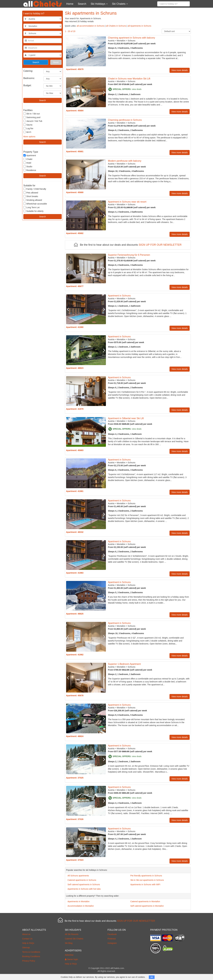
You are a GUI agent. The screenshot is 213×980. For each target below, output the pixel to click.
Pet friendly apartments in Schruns (146, 876)
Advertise (69, 955)
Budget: (27, 85)
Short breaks (31, 196)
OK (152, 977)
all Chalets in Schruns (116, 26)
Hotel (27, 163)
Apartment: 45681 (75, 151)
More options (29, 137)
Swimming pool (32, 117)
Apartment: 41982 (75, 655)
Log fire (28, 128)
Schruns (132, 41)
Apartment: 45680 (75, 192)
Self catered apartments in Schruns (84, 884)
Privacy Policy (29, 961)
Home (70, 4)
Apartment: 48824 (75, 736)
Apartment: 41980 (75, 327)
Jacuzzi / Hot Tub (33, 121)
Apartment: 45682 (75, 233)
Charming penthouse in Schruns (125, 120)
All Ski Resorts (72, 934)
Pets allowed (31, 193)
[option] (86, 51)
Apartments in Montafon (79, 901)
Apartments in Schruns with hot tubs (84, 889)
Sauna (28, 125)
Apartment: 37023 (75, 860)
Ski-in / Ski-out (32, 114)
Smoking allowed (33, 200)
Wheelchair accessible (35, 204)
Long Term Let (31, 207)
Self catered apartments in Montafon (147, 906)
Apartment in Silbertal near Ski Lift (126, 418)
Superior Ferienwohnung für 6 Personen (129, 255)
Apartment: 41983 (75, 573)
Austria (111, 41)
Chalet (28, 159)
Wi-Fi (27, 132)
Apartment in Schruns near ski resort (127, 202)
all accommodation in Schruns (91, 26)
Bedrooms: (29, 78)
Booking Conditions (31, 956)
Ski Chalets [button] (120, 4)
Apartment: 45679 (75, 69)
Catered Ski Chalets (74, 939)
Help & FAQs (28, 943)
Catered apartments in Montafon (145, 901)
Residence (30, 170)
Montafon (121, 41)
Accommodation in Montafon (81, 906)
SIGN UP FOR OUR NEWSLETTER (160, 245)
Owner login (72, 959)
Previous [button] (69, 51)
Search (82, 4)
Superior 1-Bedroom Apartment (124, 664)
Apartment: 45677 (75, 286)
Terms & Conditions (31, 952)
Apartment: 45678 (75, 696)
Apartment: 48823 (75, 368)
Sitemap (26, 948)
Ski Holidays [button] (99, 4)
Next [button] (103, 51)
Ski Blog (69, 943)
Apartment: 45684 (75, 111)
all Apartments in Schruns (140, 26)
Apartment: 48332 (75, 532)
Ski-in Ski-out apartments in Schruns (147, 880)
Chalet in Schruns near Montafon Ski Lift (129, 79)
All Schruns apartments (78, 876)
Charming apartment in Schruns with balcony (131, 38)
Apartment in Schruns (119, 296)
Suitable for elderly (33, 211)
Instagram (112, 943)
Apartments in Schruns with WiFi (145, 884)
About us (26, 934)
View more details (180, 70)
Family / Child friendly (35, 189)
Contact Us (27, 939)
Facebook (112, 934)
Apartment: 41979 (75, 409)
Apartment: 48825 (75, 614)
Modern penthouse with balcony (125, 161)
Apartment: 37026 (75, 819)
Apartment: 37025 (75, 778)
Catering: (28, 71)
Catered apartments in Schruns (82, 880)
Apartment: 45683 (75, 450)
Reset (56, 62)
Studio (28, 166)
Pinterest (112, 939)
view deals (137, 89)
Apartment (30, 155)
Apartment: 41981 (75, 491)
